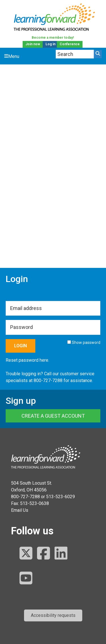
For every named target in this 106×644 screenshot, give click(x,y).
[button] (53, 615)
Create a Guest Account (53, 416)
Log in (50, 44)
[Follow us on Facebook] (44, 554)
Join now (33, 44)
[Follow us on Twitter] (26, 554)
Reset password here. (27, 360)
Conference (70, 44)
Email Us (20, 510)
